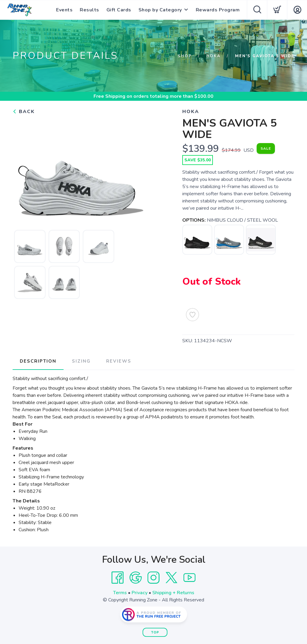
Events (64, 10)
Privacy (140, 593)
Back (24, 112)
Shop (185, 56)
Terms (120, 593)
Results (89, 10)
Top (155, 632)
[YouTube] (189, 578)
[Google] (136, 578)
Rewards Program (218, 10)
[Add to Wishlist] (192, 315)
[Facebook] (118, 578)
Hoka (213, 56)
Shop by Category (160, 10)
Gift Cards (119, 10)
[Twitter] (171, 578)
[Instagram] (153, 578)
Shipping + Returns (173, 593)
